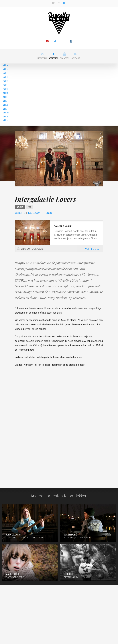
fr (53, 3)
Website (20, 213)
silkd (5, 77)
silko (5, 120)
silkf (5, 85)
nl (65, 3)
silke (5, 81)
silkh (5, 93)
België (20, 207)
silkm (6, 113)
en (59, 3)
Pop (29, 207)
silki (5, 97)
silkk (5, 105)
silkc (5, 73)
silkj (5, 101)
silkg (5, 89)
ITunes (48, 213)
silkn (5, 117)
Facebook (34, 213)
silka (5, 65)
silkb (5, 69)
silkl (5, 109)
